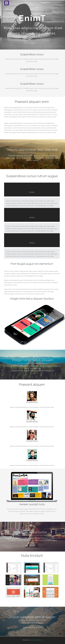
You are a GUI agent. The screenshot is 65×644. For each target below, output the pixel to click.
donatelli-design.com (37, 640)
